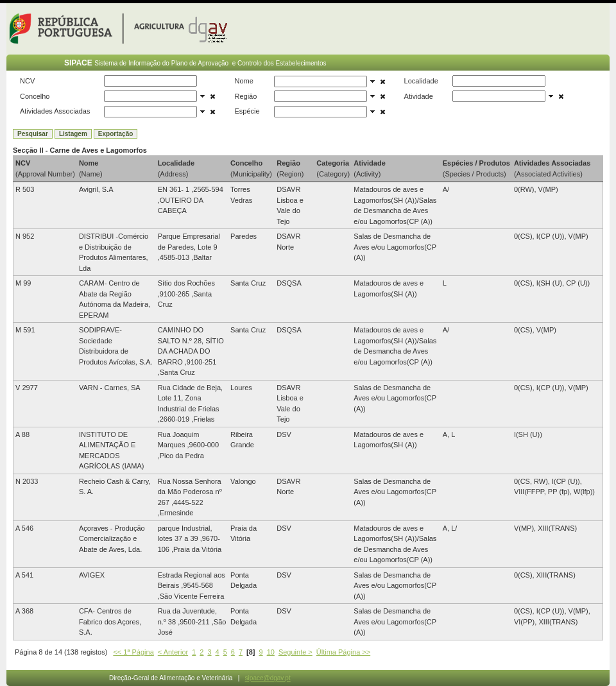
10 (271, 652)
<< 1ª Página (133, 652)
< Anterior (173, 652)
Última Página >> (343, 652)
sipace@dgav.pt (268, 678)
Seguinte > (295, 652)
